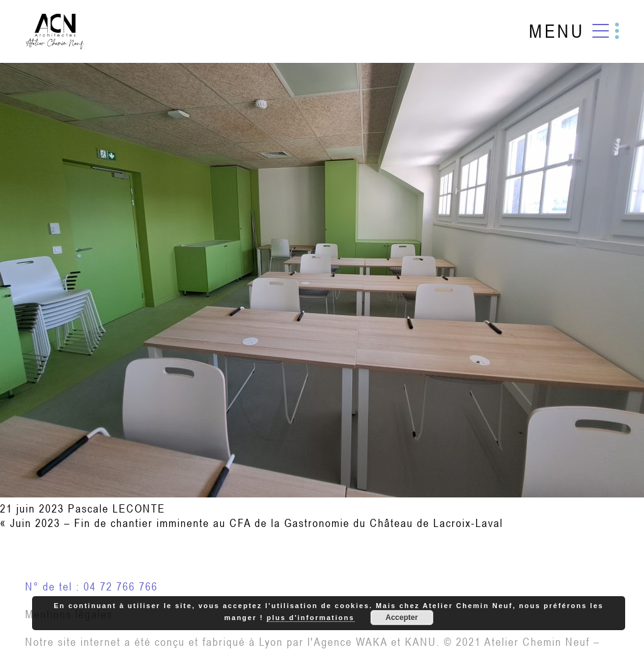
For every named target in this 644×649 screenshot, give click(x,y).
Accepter (402, 618)
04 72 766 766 (121, 586)
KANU (421, 642)
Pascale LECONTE (117, 508)
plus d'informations (311, 618)
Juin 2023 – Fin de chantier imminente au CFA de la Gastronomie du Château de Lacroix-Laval (257, 523)
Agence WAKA (351, 642)
